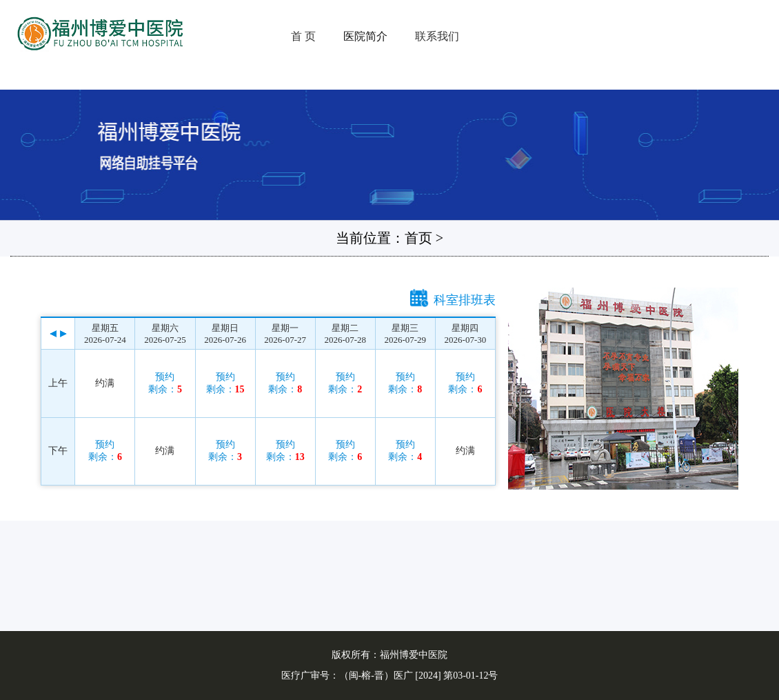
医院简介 (365, 36)
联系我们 (437, 36)
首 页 (303, 36)
